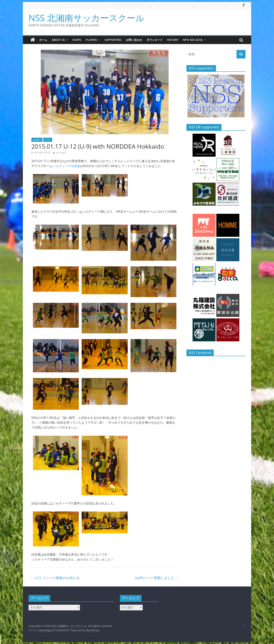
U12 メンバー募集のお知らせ (55, 578)
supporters (113, 40)
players (91, 40)
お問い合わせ (134, 40)
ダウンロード (155, 40)
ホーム (43, 40)
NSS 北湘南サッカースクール (86, 18)
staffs (77, 40)
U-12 (48, 140)
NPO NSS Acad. (193, 40)
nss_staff (61, 153)
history (173, 40)
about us (58, 40)
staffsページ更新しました (157, 578)
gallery (37, 140)
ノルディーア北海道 (66, 166)
